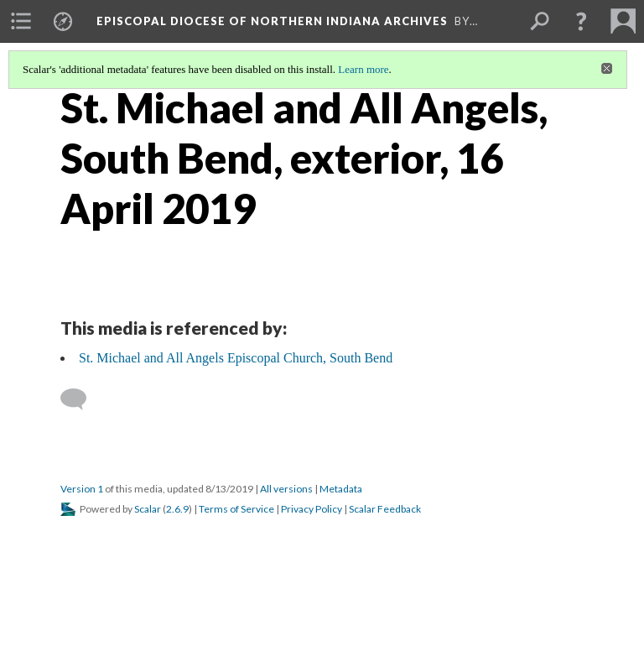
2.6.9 (177, 509)
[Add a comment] (81, 399)
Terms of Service (236, 509)
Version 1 (82, 489)
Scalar (148, 509)
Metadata (341, 489)
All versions (286, 489)
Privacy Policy (312, 509)
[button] (581, 21)
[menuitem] (21, 21)
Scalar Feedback (385, 509)
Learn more (363, 69)
